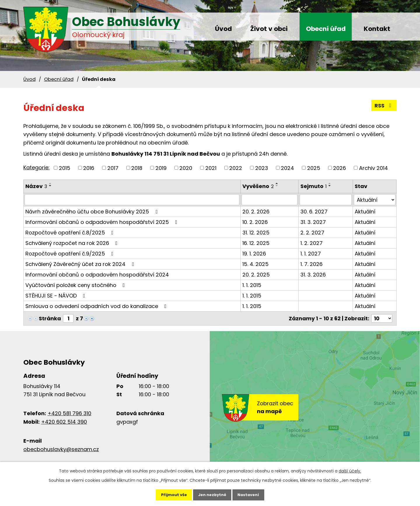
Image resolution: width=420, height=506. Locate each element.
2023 (262, 168)
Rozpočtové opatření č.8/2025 (71, 233)
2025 (314, 168)
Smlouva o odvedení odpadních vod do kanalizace (97, 306)
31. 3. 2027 (313, 222)
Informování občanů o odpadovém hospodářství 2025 (103, 222)
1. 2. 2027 (311, 243)
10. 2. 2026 (255, 222)
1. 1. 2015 (252, 285)
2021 (211, 168)
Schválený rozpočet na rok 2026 (73, 243)
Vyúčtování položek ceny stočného (76, 285)
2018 (137, 168)
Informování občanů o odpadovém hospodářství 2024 (97, 275)
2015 (65, 168)
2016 (89, 168)
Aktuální (365, 212)
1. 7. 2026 (311, 264)
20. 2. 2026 (256, 212)
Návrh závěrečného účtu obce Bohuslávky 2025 (93, 212)
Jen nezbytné (212, 493)
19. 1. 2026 (254, 254)
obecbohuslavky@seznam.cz (61, 449)
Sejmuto (314, 186)
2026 (339, 168)
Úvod (223, 29)
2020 (186, 168)
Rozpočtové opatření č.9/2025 (71, 254)
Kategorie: (36, 167)
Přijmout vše (168, 493)
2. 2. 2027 (312, 233)
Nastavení (254, 493)
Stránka (50, 318)
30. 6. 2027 (314, 212)
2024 (287, 168)
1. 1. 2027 (311, 254)
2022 (236, 168)
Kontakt (377, 29)
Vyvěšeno (258, 186)
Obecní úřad (326, 29)
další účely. (350, 468)
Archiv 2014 (373, 168)
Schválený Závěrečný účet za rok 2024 (81, 264)
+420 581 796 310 (69, 413)
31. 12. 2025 (256, 233)
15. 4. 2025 (256, 264)
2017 (113, 168)
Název (36, 186)
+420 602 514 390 (64, 422)
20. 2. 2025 (256, 275)
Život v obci (269, 29)
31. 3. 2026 (313, 275)
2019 (161, 168)
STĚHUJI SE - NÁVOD (56, 296)
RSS (384, 106)
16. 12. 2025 (256, 243)
